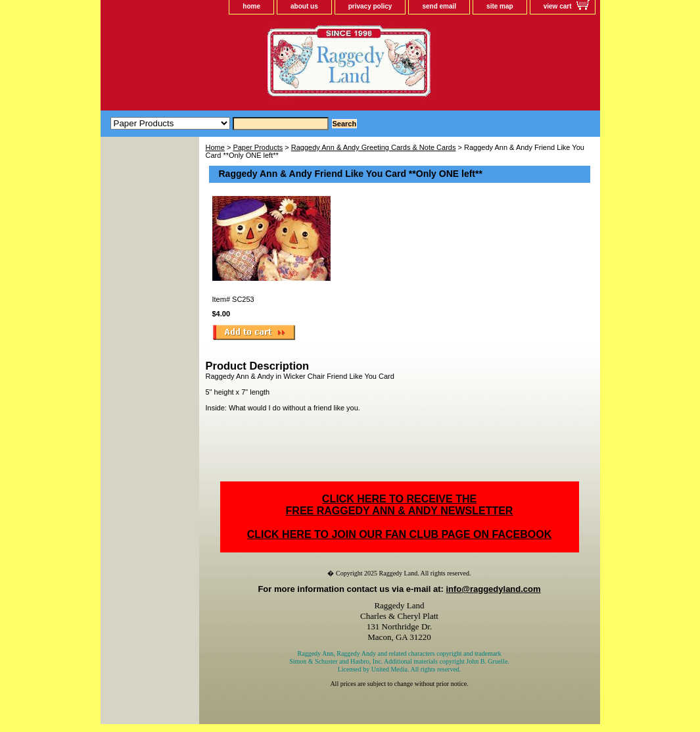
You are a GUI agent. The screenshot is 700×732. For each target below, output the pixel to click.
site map (500, 6)
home (251, 6)
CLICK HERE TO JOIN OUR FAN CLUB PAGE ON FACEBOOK (399, 534)
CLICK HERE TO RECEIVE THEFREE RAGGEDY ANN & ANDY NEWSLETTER (400, 505)
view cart (558, 6)
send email (439, 6)
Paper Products (258, 147)
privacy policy (370, 6)
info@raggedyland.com (493, 589)
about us (304, 6)
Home (215, 147)
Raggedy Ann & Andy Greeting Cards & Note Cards (374, 147)
